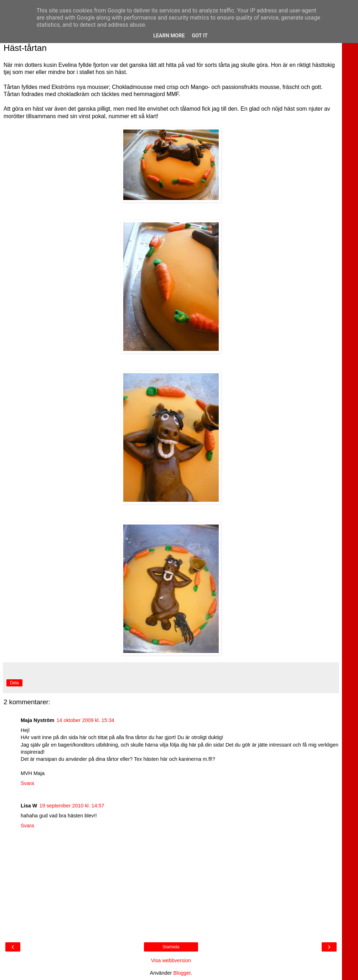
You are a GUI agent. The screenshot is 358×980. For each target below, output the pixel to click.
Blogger (182, 973)
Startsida (171, 947)
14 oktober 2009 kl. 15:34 (85, 720)
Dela (14, 683)
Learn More (169, 36)
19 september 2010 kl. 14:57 (72, 806)
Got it (200, 36)
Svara (27, 783)
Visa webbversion (171, 960)
